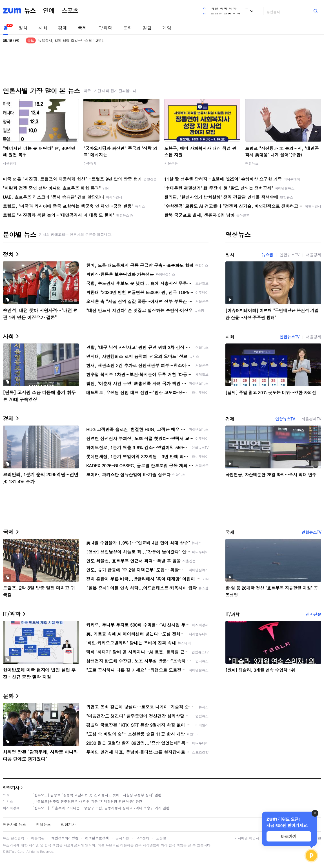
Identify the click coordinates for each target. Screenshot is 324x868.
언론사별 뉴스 (14, 824)
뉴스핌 (268, 255)
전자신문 (314, 614)
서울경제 (10, 163)
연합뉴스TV (289, 255)
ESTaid (11, 852)
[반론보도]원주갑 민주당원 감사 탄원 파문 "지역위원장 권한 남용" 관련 (87, 801)
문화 (127, 28)
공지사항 (122, 838)
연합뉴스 (252, 163)
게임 (167, 28)
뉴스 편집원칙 (14, 838)
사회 (43, 28)
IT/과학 (105, 28)
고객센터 (143, 838)
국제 (82, 28)
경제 (63, 28)
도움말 (161, 838)
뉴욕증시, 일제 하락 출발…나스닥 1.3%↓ (71, 40)
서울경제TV (311, 419)
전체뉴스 (43, 824)
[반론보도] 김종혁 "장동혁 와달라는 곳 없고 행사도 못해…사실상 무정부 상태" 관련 (97, 795)
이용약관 (38, 838)
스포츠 (70, 11)
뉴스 (30, 11)
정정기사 (11, 787)
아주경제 (90, 163)
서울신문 (171, 163)
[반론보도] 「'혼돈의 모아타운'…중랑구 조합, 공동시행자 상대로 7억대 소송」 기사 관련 (101, 808)
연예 (49, 11)
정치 (23, 28)
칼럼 (147, 28)
